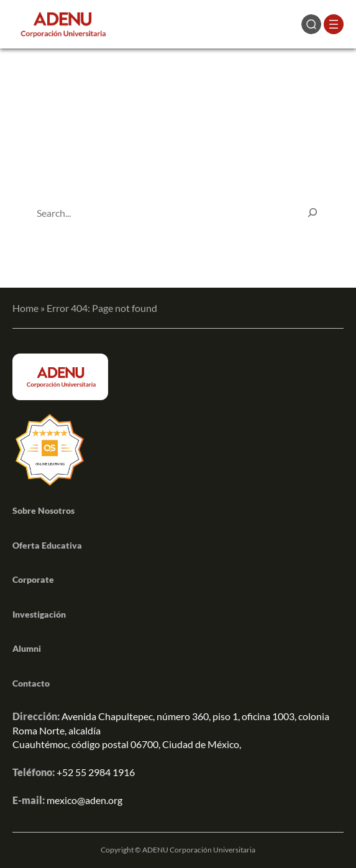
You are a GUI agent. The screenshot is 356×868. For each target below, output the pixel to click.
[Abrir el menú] (334, 24)
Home (25, 308)
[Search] (313, 212)
